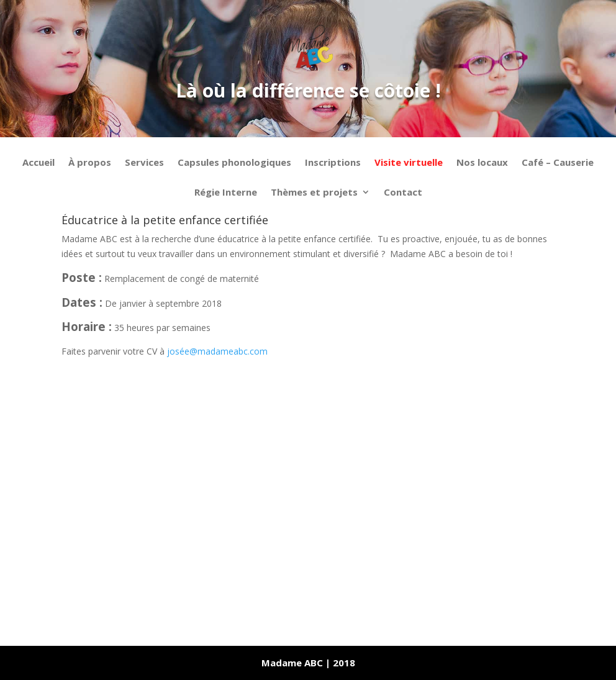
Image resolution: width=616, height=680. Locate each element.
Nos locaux (482, 163)
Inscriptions (333, 163)
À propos (90, 163)
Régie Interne (226, 193)
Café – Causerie (558, 163)
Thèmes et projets (314, 193)
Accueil (38, 163)
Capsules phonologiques (234, 163)
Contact (403, 193)
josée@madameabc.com (217, 351)
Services (144, 163)
